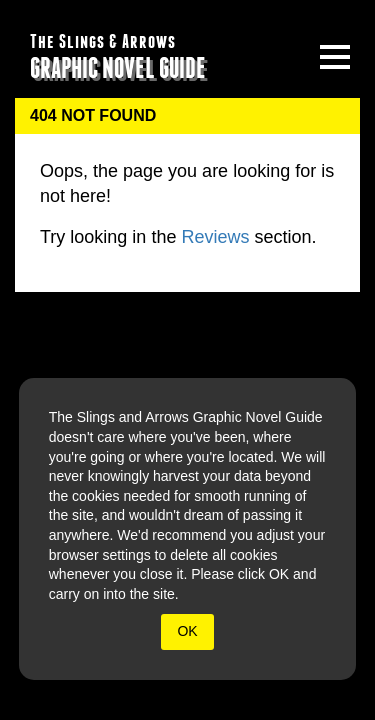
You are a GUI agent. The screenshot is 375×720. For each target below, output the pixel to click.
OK (187, 631)
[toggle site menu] (335, 57)
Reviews (215, 237)
